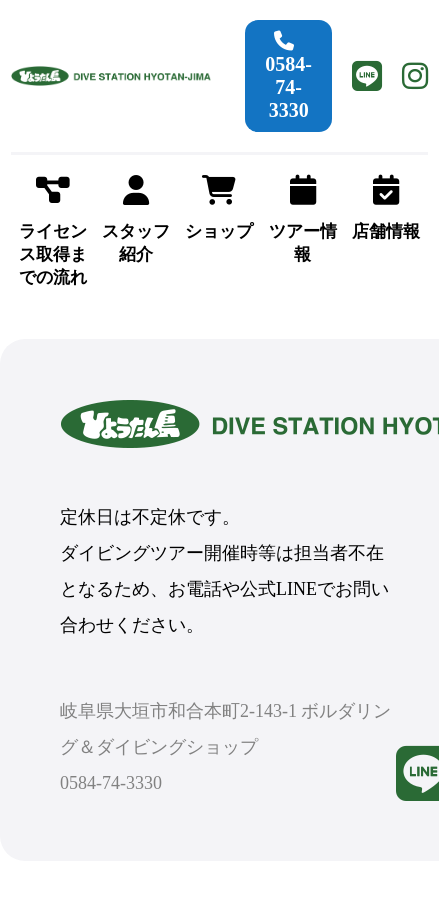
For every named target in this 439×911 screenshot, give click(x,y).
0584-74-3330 (288, 76)
